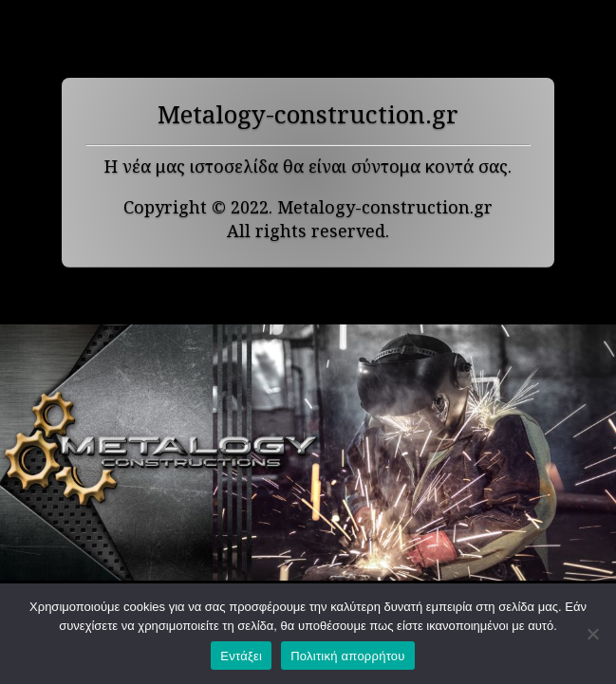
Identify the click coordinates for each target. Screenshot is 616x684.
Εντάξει (241, 656)
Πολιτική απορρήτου (347, 656)
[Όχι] (592, 634)
